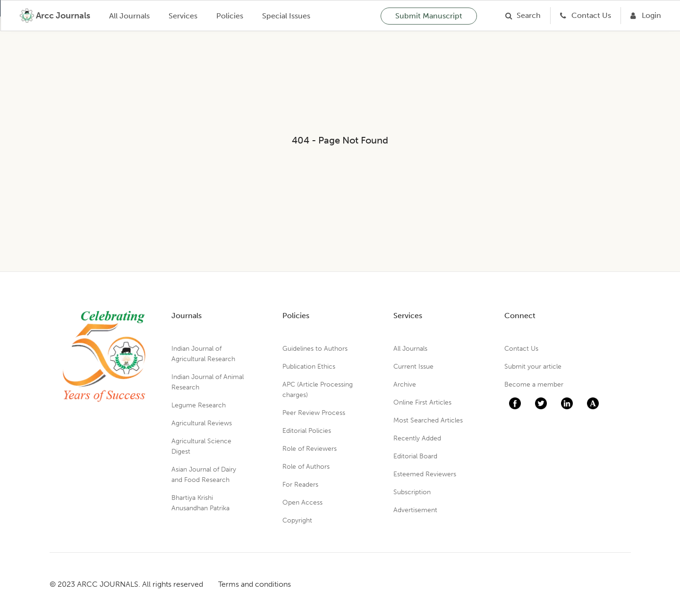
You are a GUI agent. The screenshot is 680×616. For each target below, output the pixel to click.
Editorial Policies (307, 431)
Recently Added (417, 438)
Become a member (534, 384)
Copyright (297, 520)
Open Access (302, 502)
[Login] (646, 16)
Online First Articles (422, 402)
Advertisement (415, 510)
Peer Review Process (314, 413)
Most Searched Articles (428, 420)
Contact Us (521, 349)
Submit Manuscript (429, 16)
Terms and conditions (255, 584)
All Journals (129, 16)
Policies (230, 16)
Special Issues (286, 16)
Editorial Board (415, 456)
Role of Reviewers (310, 449)
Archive (405, 384)
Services (183, 16)
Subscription (412, 492)
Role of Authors (306, 467)
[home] (55, 16)
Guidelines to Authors (315, 349)
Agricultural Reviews (202, 423)
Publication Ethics (309, 367)
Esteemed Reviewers (425, 474)
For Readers (300, 485)
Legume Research (199, 405)
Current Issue (413, 367)
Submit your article (533, 367)
